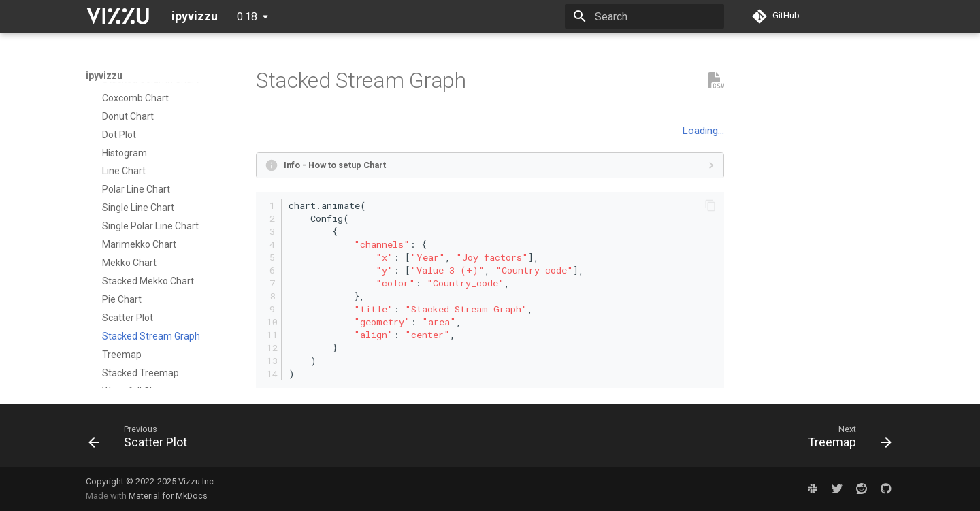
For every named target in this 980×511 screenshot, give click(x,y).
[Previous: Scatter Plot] (142, 440)
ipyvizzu (104, 76)
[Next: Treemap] (845, 440)
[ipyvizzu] (118, 16)
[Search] (644, 16)
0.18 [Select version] (247, 17)
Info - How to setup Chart (335, 165)
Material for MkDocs (168, 496)
